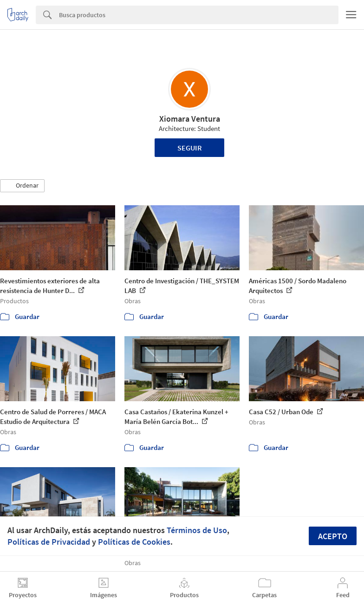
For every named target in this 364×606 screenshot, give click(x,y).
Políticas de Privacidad (49, 542)
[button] (22, 186)
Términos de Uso (197, 530)
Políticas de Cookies (134, 542)
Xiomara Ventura (190, 119)
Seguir (190, 148)
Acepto (333, 536)
